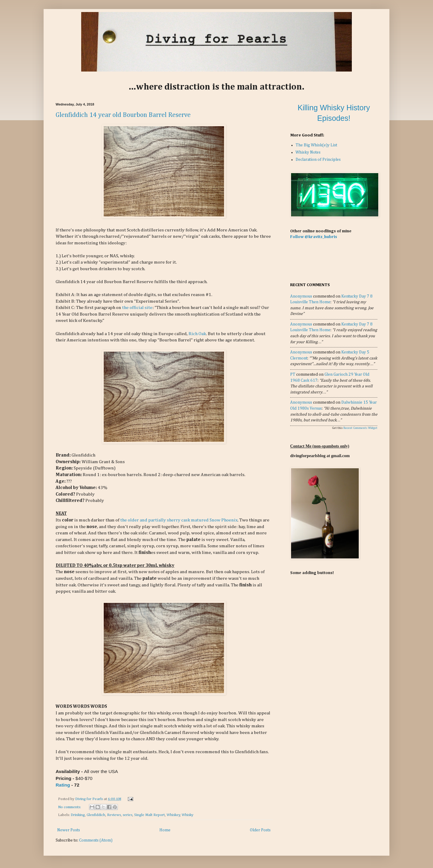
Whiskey (173, 815)
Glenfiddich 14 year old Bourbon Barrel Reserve (123, 115)
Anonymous (301, 296)
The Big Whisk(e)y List (316, 145)
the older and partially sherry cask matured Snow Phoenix (178, 520)
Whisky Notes (308, 152)
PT (293, 374)
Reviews (114, 815)
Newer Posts (69, 830)
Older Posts (260, 830)
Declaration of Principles (318, 160)
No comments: (70, 807)
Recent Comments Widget (360, 428)
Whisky (187, 815)
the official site (137, 308)
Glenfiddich (96, 815)
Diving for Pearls (89, 799)
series (127, 815)
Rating (63, 785)
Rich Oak (197, 334)
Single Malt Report (149, 815)
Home (165, 830)
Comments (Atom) (96, 840)
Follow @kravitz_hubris (314, 237)
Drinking (78, 815)
